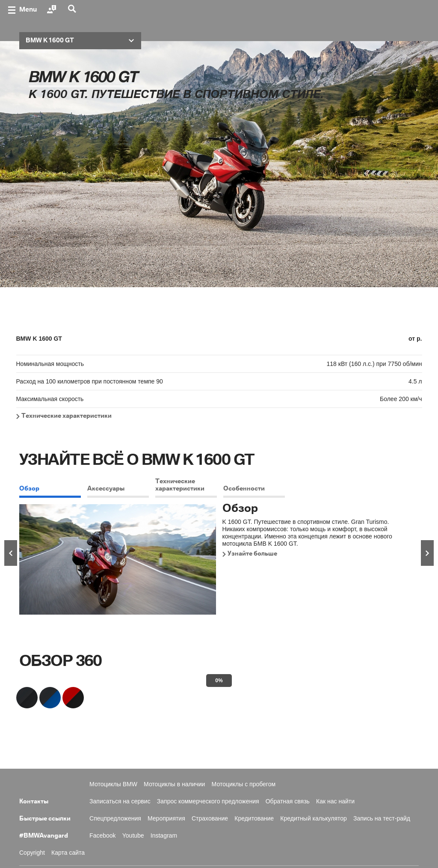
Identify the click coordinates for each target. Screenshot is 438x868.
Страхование (210, 818)
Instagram (164, 835)
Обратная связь (288, 801)
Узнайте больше (252, 554)
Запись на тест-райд (382, 818)
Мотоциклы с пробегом (244, 784)
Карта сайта (68, 853)
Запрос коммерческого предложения (208, 801)
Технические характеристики (67, 416)
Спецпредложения (115, 818)
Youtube (133, 835)
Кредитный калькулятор (314, 818)
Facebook (102, 835)
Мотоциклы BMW (113, 784)
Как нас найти (335, 801)
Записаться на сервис (120, 801)
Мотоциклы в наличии (174, 784)
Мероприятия (166, 818)
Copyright (32, 853)
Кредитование (254, 818)
